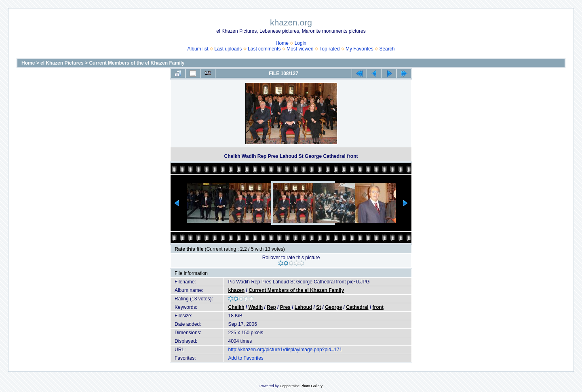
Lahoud (303, 307)
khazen (236, 290)
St (318, 307)
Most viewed (300, 49)
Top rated (329, 49)
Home (282, 43)
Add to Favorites (246, 358)
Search (387, 49)
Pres (285, 307)
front (378, 307)
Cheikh (236, 307)
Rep (271, 307)
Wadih (256, 307)
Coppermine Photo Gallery (301, 386)
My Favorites (360, 49)
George (333, 307)
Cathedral (357, 307)
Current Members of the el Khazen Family (137, 63)
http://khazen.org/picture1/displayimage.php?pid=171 (285, 350)
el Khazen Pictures (62, 63)
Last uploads (228, 49)
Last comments (264, 49)
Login (300, 43)
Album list (198, 49)
